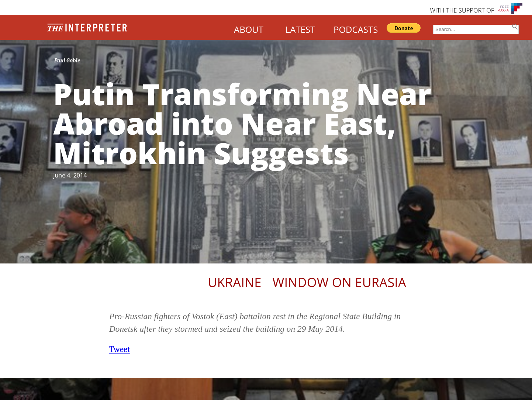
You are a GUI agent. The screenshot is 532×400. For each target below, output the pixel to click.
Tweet (120, 349)
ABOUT (249, 29)
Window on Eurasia (339, 282)
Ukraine (234, 282)
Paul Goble (67, 61)
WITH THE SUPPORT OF (462, 10)
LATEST (300, 29)
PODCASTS (356, 29)
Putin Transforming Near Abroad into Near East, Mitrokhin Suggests (242, 123)
